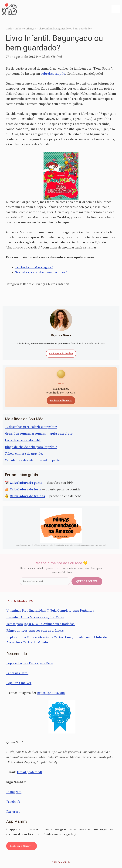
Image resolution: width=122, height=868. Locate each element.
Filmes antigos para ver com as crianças (35, 631)
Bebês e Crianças (26, 29)
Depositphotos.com (51, 693)
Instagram (14, 792)
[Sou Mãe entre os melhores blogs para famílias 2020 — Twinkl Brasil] (61, 717)
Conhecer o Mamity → (61, 400)
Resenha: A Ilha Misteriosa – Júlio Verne (35, 617)
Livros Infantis (59, 284)
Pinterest (13, 812)
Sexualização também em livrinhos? (41, 272)
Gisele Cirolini (52, 57)
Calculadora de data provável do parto (32, 460)
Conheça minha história (61, 354)
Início (9, 29)
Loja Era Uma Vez (19, 683)
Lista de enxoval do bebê (23, 440)
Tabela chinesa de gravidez (24, 454)
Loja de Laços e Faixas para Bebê (30, 663)
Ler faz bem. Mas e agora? (34, 267)
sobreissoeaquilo (53, 74)
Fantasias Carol (17, 673)
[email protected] (30, 772)
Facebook (13, 802)
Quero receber (87, 581)
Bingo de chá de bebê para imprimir (31, 447)
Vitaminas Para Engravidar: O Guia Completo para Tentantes (50, 611)
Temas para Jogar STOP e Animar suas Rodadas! (41, 624)
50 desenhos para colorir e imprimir (31, 427)
